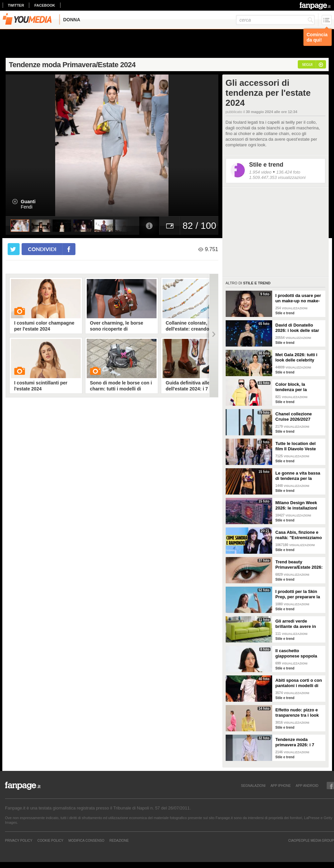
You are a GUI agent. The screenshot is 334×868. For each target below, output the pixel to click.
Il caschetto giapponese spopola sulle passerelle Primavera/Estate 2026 (298, 653)
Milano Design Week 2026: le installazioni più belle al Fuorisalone (299, 506)
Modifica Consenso (86, 840)
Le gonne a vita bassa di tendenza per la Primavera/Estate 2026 (298, 476)
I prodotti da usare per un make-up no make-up (298, 298)
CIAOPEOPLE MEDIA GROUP (311, 840)
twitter (16, 5)
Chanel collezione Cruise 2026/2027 (294, 417)
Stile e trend (266, 165)
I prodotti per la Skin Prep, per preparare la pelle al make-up (298, 594)
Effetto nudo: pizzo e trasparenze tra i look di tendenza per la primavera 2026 (297, 713)
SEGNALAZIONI (253, 786)
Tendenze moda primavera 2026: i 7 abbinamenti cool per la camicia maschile (297, 742)
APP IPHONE (281, 786)
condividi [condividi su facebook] (42, 249)
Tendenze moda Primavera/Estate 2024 (72, 65)
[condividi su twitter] (14, 249)
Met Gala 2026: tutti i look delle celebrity (296, 357)
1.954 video (260, 172)
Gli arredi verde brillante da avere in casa (296, 624)
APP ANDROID (307, 786)
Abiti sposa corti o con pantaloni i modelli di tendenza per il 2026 (299, 683)
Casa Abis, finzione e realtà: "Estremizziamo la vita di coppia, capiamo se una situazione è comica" (299, 535)
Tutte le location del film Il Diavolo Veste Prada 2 (296, 446)
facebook (45, 5)
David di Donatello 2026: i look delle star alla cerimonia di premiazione (297, 328)
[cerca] (275, 20)
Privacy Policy (19, 840)
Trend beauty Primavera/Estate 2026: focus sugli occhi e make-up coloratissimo (299, 565)
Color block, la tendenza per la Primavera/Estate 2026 (298, 387)
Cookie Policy (50, 840)
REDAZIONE (119, 840)
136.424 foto (288, 172)
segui (307, 64)
